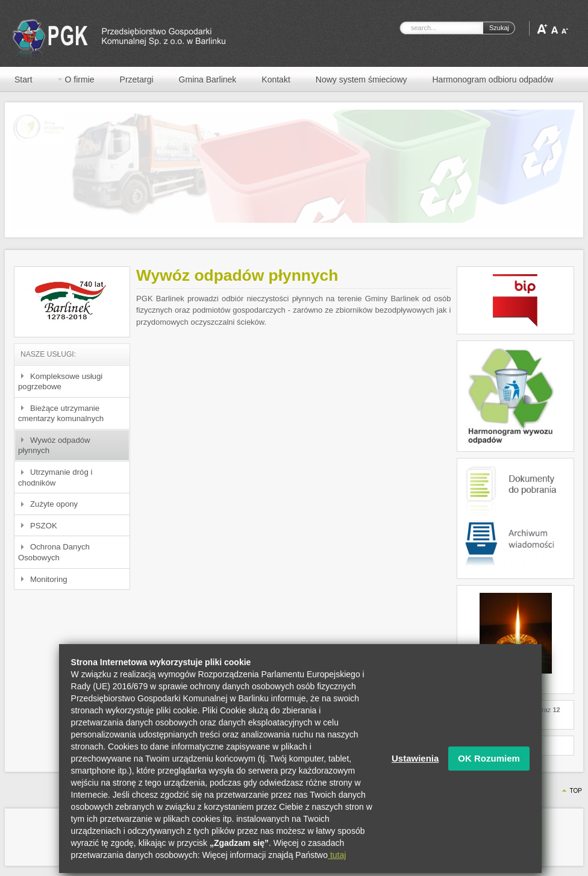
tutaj (337, 866)
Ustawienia (415, 769)
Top (576, 791)
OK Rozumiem (489, 769)
